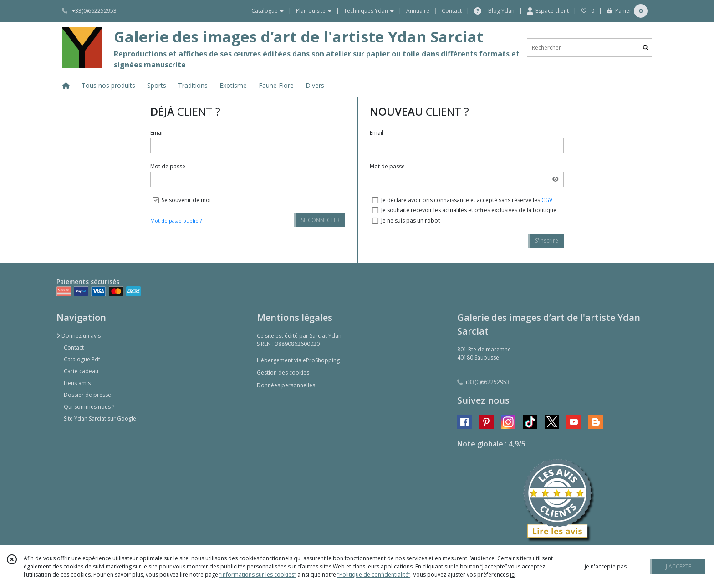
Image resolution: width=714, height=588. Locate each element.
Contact (452, 11)
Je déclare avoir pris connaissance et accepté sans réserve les (467, 200)
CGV (547, 200)
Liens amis (77, 383)
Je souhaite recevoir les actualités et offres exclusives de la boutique (469, 210)
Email (157, 133)
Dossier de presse (87, 395)
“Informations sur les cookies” (258, 575)
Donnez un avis (79, 336)
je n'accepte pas (606, 566)
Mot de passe (168, 166)
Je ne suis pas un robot (411, 220)
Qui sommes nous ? (89, 407)
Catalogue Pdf (82, 359)
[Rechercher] (646, 48)
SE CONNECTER (320, 220)
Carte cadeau (81, 371)
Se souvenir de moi (186, 200)
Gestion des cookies (283, 373)
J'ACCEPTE (678, 566)
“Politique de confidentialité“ (374, 575)
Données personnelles (286, 385)
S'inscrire (547, 241)
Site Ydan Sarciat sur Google (100, 418)
